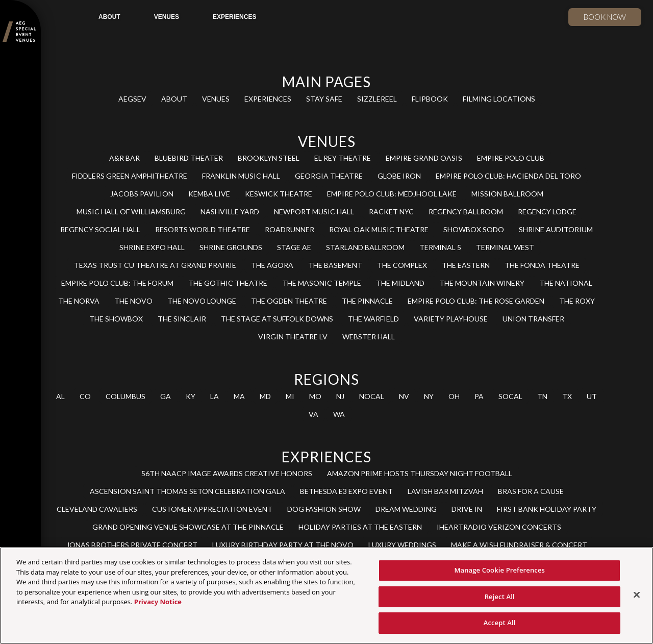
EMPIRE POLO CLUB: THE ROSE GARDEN (476, 301)
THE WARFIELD (373, 319)
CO (85, 396)
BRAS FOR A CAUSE (531, 491)
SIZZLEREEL (377, 99)
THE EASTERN (466, 265)
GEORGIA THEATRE (329, 176)
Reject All (500, 597)
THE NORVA (79, 301)
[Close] (637, 595)
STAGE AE (294, 247)
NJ (340, 396)
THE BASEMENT (335, 265)
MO (315, 396)
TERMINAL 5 (440, 247)
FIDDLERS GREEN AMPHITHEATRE (130, 176)
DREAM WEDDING (406, 509)
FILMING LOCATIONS (499, 99)
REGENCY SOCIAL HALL (100, 229)
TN (542, 396)
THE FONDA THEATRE (542, 265)
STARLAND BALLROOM (365, 247)
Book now (605, 17)
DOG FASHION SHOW (324, 509)
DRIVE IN (467, 509)
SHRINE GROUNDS (231, 247)
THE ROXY (577, 301)
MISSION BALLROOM (507, 194)
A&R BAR (124, 158)
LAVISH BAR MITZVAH (445, 491)
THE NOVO (133, 301)
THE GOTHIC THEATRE (228, 283)
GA (166, 396)
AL (60, 396)
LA (215, 396)
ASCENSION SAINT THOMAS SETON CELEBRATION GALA (187, 491)
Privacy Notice (158, 602)
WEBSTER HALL (369, 337)
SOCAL (510, 396)
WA (339, 414)
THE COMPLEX (402, 265)
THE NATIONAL (566, 283)
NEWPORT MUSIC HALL (314, 212)
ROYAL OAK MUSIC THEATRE (379, 229)
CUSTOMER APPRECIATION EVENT (212, 509)
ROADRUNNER (290, 229)
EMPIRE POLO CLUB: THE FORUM (117, 283)
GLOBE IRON (399, 176)
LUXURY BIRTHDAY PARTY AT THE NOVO (283, 545)
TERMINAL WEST (505, 247)
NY (429, 396)
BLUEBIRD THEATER (189, 158)
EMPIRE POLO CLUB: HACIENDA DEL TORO (508, 176)
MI (290, 396)
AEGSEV (132, 99)
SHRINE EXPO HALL (152, 247)
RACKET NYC (391, 212)
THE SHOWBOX (116, 319)
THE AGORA (272, 265)
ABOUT (109, 17)
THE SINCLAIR (182, 319)
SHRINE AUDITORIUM (556, 229)
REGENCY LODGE (547, 212)
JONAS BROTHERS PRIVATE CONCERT (132, 545)
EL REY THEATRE (343, 158)
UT (592, 396)
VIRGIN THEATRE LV (293, 337)
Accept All (500, 623)
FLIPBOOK (430, 99)
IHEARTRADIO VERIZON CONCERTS (499, 527)
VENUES (167, 17)
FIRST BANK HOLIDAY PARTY (547, 509)
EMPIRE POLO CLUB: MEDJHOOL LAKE (392, 194)
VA (313, 414)
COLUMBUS (125, 396)
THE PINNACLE (367, 301)
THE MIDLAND (400, 283)
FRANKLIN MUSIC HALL (241, 176)
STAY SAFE (324, 99)
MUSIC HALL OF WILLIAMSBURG (131, 212)
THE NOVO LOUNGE (202, 301)
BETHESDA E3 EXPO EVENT (346, 491)
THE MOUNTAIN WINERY (482, 283)
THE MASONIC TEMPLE (322, 283)
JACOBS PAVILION (142, 194)
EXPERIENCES (234, 17)
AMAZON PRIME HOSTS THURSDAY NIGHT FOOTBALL (420, 473)
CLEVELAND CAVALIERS (97, 509)
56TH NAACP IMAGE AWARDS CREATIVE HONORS (227, 473)
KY (191, 396)
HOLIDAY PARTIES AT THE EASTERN (360, 527)
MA (239, 396)
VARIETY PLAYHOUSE (451, 319)
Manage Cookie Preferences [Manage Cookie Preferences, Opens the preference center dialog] (499, 570)
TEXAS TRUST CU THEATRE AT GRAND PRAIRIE (155, 265)
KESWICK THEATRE (279, 194)
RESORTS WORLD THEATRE (203, 229)
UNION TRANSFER (533, 319)
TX (567, 396)
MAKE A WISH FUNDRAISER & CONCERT (519, 545)
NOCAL (372, 396)
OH (454, 396)
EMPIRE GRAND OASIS (424, 158)
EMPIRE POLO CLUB (511, 158)
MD (265, 396)
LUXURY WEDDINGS (402, 545)
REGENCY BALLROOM (466, 212)
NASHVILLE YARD (230, 212)
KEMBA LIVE (209, 194)
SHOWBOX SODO (474, 229)
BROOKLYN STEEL (269, 158)
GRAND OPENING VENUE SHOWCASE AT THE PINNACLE (188, 527)
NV (404, 396)
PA (479, 396)
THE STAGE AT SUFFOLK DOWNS (277, 319)
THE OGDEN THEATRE (289, 301)
